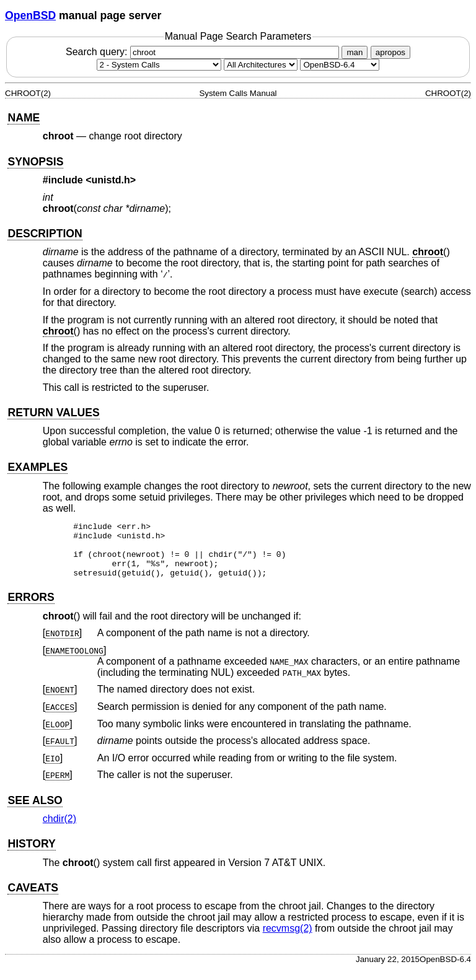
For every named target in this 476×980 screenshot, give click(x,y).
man (355, 52)
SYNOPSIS (35, 162)
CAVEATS (33, 899)
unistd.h (111, 180)
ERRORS (31, 608)
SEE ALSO (35, 812)
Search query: (204, 52)
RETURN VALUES (53, 413)
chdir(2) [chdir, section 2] (59, 830)
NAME (24, 118)
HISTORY (31, 855)
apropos (390, 52)
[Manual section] (159, 65)
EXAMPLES (37, 467)
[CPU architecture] (261, 65)
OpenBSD (30, 15)
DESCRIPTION (45, 234)
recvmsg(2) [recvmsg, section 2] (288, 939)
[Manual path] (340, 65)
